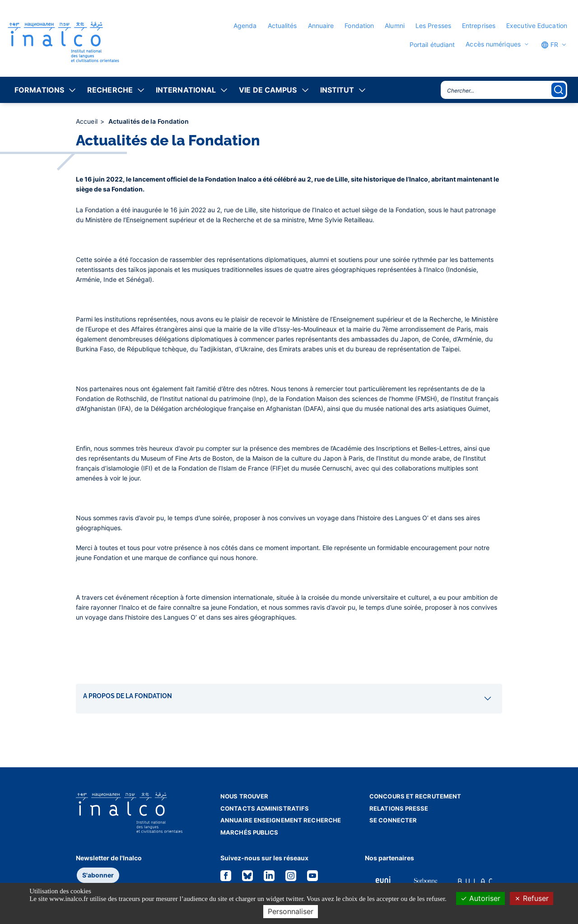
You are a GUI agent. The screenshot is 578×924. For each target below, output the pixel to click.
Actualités (282, 26)
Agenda (245, 26)
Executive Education (537, 26)
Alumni (395, 26)
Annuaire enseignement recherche (281, 820)
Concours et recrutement (415, 796)
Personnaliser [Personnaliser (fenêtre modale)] (291, 911)
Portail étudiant (432, 44)
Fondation (359, 26)
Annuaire (321, 26)
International (186, 90)
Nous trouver (244, 796)
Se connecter (393, 820)
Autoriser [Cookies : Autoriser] (480, 898)
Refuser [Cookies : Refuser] (531, 898)
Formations (39, 90)
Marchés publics (249, 832)
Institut (337, 90)
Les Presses (433, 26)
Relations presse (399, 808)
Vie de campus (268, 90)
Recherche (110, 90)
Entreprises (479, 26)
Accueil (88, 121)
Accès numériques (493, 44)
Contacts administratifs (265, 808)
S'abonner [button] (98, 875)
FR (550, 45)
